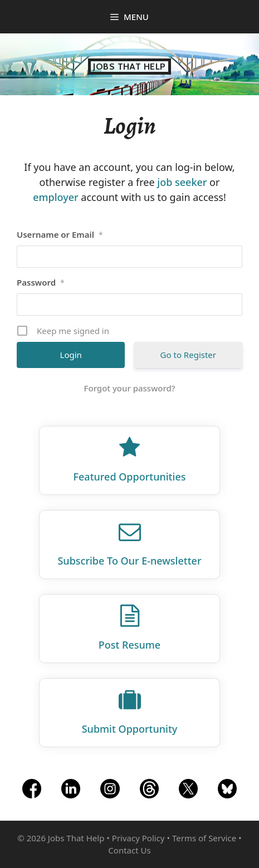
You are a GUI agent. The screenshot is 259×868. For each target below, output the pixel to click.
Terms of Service (204, 838)
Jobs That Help (129, 67)
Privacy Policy (138, 838)
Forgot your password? (130, 388)
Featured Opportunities (130, 477)
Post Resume (129, 645)
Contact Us (129, 850)
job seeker (182, 182)
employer (56, 197)
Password (41, 282)
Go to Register (188, 355)
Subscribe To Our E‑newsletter (129, 561)
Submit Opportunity (130, 729)
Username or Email (60, 234)
